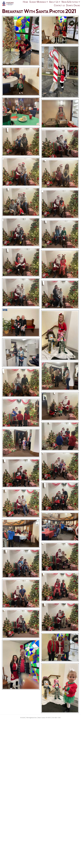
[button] (47, 2)
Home (25, 2)
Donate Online (73, 5)
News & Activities (70, 2)
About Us (54, 2)
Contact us (59, 5)
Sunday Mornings (38, 2)
